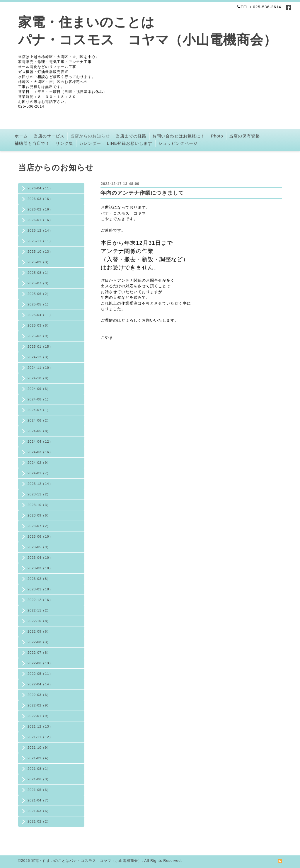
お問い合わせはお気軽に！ (179, 136)
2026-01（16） (40, 220)
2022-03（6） (39, 695)
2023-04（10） (40, 558)
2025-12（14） (40, 230)
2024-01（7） (39, 473)
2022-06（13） (40, 663)
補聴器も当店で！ (32, 143)
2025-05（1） (39, 304)
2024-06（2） (39, 420)
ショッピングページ (178, 143)
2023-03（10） (40, 568)
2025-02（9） (39, 336)
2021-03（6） (39, 811)
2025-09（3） (39, 262)
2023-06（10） (40, 536)
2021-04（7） (39, 800)
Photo (217, 136)
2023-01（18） (40, 589)
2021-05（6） (39, 790)
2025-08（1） (39, 273)
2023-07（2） (39, 526)
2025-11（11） (40, 241)
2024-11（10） (40, 368)
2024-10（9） (39, 378)
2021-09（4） (39, 758)
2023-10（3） (39, 505)
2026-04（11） (40, 188)
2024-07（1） (39, 410)
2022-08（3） (39, 642)
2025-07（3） (39, 283)
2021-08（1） (39, 769)
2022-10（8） (39, 621)
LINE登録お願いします (130, 143)
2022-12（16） (40, 600)
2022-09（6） (39, 631)
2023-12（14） (40, 484)
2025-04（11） (40, 315)
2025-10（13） (40, 252)
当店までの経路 (131, 136)
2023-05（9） (39, 547)
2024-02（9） (39, 463)
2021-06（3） (39, 779)
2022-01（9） (39, 716)
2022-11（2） (39, 610)
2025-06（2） (39, 294)
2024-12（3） (39, 357)
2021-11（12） (40, 737)
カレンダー (90, 143)
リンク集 (64, 143)
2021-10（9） (39, 748)
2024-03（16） (40, 452)
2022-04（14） (40, 684)
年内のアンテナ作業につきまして (142, 193)
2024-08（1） (39, 399)
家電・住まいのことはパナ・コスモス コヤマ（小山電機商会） (87, 861)
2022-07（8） (39, 653)
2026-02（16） (40, 209)
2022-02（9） (39, 705)
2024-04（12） (40, 441)
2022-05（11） (40, 674)
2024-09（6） (39, 389)
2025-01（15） (40, 346)
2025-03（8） (39, 325)
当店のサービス (49, 136)
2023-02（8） (39, 579)
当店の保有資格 (244, 136)
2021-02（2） (39, 821)
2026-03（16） (40, 199)
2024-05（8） (39, 431)
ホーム (21, 136)
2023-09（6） (39, 515)
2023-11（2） (39, 494)
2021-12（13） (40, 726)
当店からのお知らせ (90, 136)
